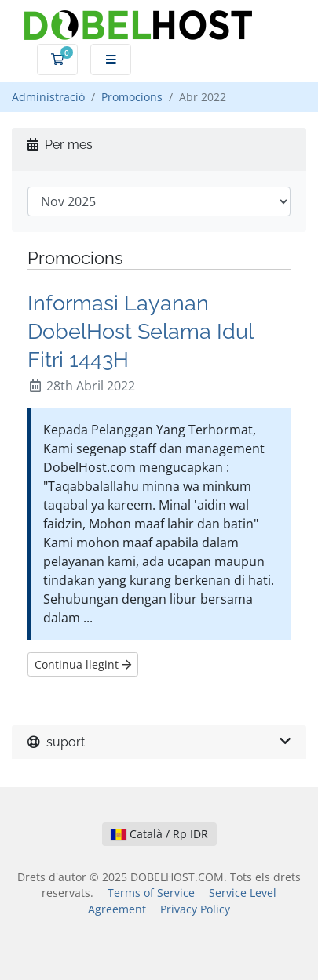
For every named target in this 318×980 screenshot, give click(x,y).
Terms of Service (151, 893)
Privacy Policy (195, 909)
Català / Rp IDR (159, 834)
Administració (48, 97)
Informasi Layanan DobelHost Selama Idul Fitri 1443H (140, 331)
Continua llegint (83, 664)
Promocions (132, 97)
